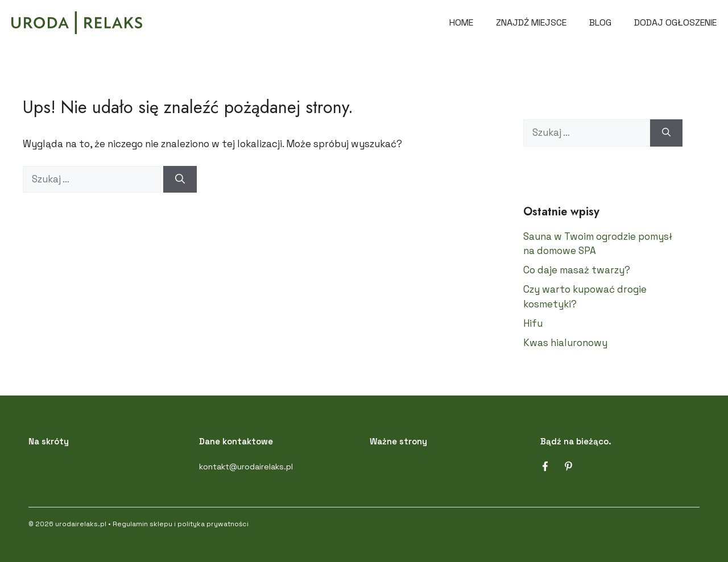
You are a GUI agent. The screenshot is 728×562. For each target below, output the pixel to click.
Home (461, 22)
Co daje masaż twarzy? (577, 270)
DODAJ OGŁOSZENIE (675, 22)
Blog (600, 22)
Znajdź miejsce (531, 22)
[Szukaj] (180, 180)
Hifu (533, 323)
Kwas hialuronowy (565, 343)
